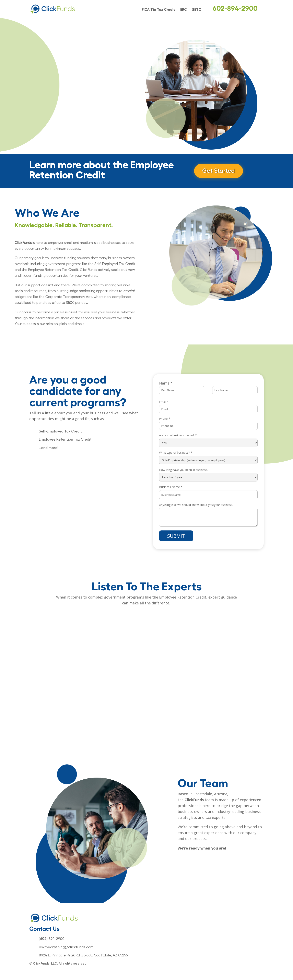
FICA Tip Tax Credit (158, 10)
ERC (184, 10)
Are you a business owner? (178, 435)
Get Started (219, 171)
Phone (165, 419)
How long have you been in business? (184, 470)
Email (164, 402)
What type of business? (176, 453)
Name (166, 383)
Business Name (171, 487)
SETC (197, 10)
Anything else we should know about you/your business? (196, 505)
